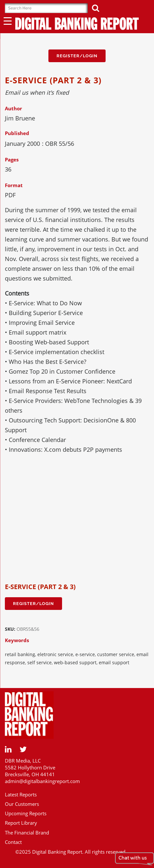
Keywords (17, 640)
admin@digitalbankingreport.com (42, 781)
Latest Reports (21, 794)
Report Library (21, 823)
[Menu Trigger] (8, 21)
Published (17, 133)
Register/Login (77, 56)
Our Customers (22, 804)
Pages (12, 159)
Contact (13, 842)
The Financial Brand (27, 833)
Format (14, 185)
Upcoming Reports (26, 813)
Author (13, 108)
